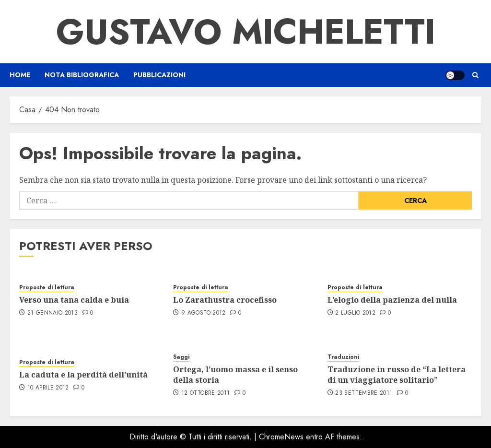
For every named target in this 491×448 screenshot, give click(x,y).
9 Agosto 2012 (204, 313)
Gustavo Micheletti (246, 32)
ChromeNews (281, 437)
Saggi (181, 357)
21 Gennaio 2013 (53, 313)
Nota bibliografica (82, 75)
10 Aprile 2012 (48, 388)
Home (20, 75)
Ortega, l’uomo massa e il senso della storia (235, 375)
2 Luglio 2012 (355, 313)
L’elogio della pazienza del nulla (392, 300)
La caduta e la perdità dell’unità (83, 375)
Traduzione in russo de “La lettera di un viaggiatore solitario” (397, 375)
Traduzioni (343, 357)
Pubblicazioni (159, 75)
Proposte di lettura (47, 288)
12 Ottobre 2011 (205, 393)
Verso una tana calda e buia (74, 300)
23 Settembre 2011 (364, 393)
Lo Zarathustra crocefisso (225, 300)
